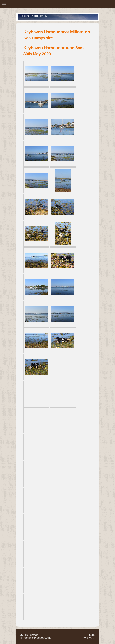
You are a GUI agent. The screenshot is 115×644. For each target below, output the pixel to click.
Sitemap (34, 635)
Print (25, 635)
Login (92, 635)
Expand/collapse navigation (57, 4)
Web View (89, 638)
